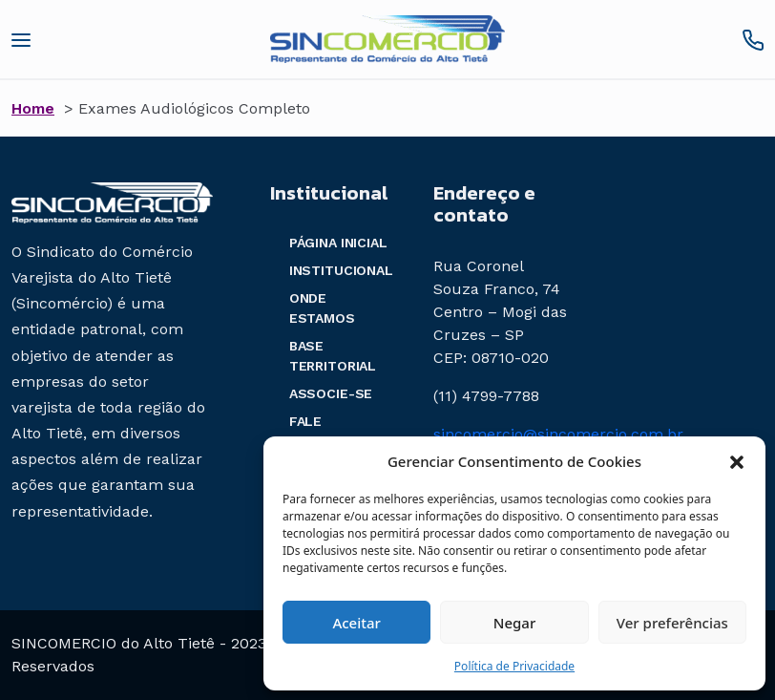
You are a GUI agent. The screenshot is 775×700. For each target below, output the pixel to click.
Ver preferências (672, 623)
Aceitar (356, 623)
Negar (514, 623)
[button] (737, 461)
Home (33, 108)
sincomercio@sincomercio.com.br (558, 434)
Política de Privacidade (514, 666)
